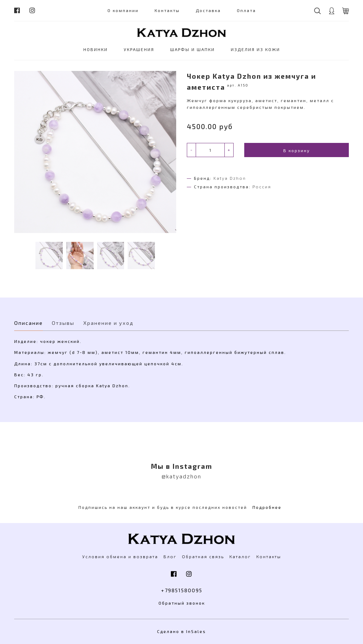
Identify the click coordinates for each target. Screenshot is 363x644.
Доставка (208, 10)
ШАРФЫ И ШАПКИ (192, 49)
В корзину (297, 150)
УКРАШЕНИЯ (139, 49)
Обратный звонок (182, 603)
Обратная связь (203, 556)
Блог (170, 556)
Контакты (167, 10)
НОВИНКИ (96, 49)
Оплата (246, 10)
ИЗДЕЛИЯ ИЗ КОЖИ (255, 49)
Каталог (240, 556)
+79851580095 (182, 590)
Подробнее (267, 507)
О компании (123, 10)
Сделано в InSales (181, 631)
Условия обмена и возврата (120, 556)
